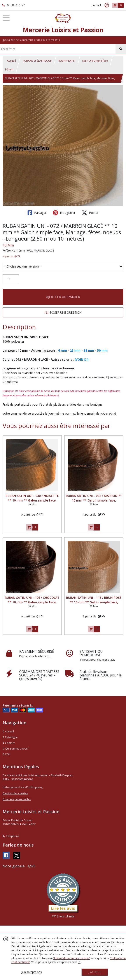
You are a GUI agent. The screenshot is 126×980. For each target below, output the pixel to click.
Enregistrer (64, 213)
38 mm (89, 350)
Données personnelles (17, 799)
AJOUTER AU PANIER (63, 297)
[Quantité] (11, 279)
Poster (90, 213)
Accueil (11, 61)
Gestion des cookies (15, 793)
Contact (96, 5)
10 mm (9, 69)
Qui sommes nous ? (16, 749)
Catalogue (10, 737)
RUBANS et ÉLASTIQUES (37, 61)
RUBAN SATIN (67, 61)
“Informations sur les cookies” (72, 958)
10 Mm (8, 245)
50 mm (102, 350)
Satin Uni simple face (95, 61)
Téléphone (11, 836)
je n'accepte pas (31, 972)
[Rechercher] (121, 49)
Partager (37, 213)
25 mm (75, 350)
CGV (6, 754)
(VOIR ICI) (82, 359)
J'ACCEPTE (95, 972)
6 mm (63, 350)
